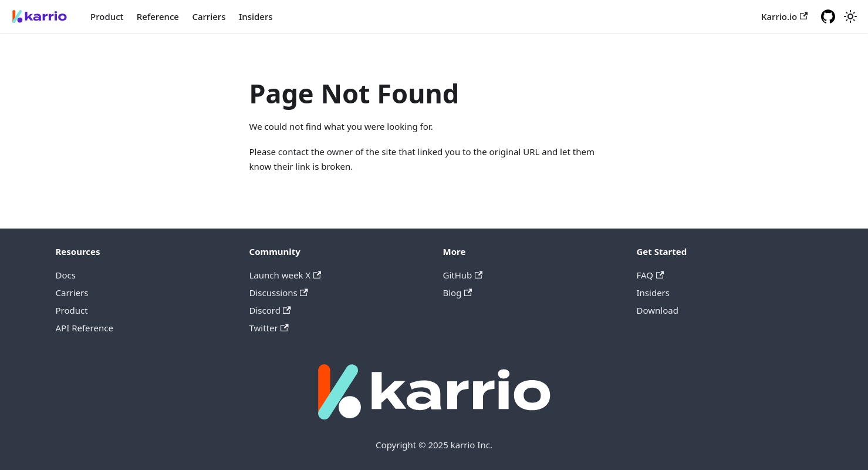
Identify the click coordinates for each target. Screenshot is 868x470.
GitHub (463, 275)
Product (107, 16)
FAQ (651, 275)
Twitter (269, 328)
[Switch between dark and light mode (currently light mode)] (850, 16)
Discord (270, 310)
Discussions (279, 293)
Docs (66, 275)
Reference (158, 16)
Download (658, 310)
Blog (458, 293)
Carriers (209, 16)
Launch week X (286, 275)
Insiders (256, 16)
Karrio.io (784, 16)
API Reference (85, 328)
